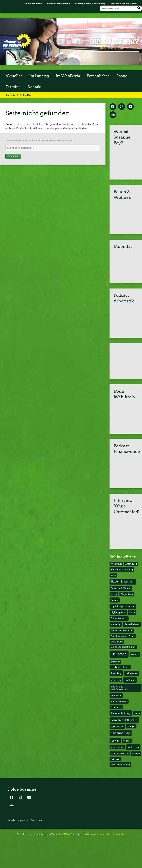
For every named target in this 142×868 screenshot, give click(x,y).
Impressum (23, 820)
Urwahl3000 (64, 834)
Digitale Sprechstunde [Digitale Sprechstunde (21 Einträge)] (123, 606)
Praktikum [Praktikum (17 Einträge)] (116, 696)
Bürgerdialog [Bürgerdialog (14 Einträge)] (127, 594)
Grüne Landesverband (59, 3)
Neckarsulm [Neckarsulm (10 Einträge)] (116, 680)
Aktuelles (14, 76)
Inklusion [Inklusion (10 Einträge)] (135, 654)
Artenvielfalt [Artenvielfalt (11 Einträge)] (131, 564)
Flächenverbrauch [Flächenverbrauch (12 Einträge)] (119, 618)
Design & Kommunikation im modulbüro (106, 834)
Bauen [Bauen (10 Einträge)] (113, 575)
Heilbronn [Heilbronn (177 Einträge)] (119, 654)
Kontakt (35, 87)
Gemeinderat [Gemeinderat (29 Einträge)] (132, 624)
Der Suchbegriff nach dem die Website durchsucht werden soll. (39, 141)
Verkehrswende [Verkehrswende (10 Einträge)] (117, 747)
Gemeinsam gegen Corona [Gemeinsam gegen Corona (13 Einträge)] (123, 636)
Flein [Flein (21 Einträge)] (132, 612)
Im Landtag (39, 76)
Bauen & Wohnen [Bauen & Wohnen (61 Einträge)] (123, 581)
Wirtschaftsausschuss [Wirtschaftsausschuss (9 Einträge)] (120, 753)
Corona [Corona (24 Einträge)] (115, 600)
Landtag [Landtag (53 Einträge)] (116, 673)
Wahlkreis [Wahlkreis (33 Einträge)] (133, 747)
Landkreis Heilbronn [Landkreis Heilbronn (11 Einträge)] (120, 667)
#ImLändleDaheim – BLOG (124, 3)
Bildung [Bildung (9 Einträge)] (114, 594)
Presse (122, 76)
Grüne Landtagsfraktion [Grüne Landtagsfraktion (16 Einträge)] (123, 647)
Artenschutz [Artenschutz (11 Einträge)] (116, 564)
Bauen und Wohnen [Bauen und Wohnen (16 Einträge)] (121, 588)
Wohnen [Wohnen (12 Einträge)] (136, 753)
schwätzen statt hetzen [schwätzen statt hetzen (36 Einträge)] (124, 720)
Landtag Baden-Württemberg (90, 3)
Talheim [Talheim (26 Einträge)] (115, 741)
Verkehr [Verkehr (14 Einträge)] (127, 741)
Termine (13, 87)
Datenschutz (36, 820)
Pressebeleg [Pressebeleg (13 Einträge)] (116, 707)
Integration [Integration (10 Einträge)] (115, 662)
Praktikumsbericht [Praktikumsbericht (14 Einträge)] (119, 701)
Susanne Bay (114, 42)
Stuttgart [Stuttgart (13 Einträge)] (131, 726)
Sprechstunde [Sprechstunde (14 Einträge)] (117, 726)
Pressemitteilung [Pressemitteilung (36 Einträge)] (121, 713)
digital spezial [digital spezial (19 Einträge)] (118, 612)
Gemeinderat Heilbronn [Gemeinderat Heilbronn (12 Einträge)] (122, 630)
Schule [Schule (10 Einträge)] (137, 713)
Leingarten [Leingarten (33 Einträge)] (132, 673)
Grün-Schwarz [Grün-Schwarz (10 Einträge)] (117, 642)
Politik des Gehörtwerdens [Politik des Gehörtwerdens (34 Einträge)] (120, 688)
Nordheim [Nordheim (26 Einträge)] (130, 680)
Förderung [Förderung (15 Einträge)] (116, 624)
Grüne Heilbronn (33, 3)
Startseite (10, 95)
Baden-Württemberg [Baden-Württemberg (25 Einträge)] (122, 570)
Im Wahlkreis (68, 76)
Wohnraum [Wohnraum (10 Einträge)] (115, 759)
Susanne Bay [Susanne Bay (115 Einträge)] (120, 733)
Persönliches (98, 76)
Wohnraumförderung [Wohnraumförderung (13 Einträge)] (120, 764)
